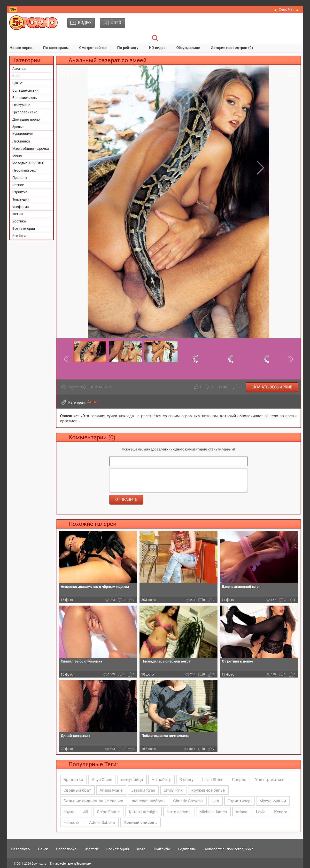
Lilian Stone (213, 780)
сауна (69, 812)
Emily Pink (173, 790)
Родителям (187, 849)
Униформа (21, 207)
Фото (141, 849)
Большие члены (25, 98)
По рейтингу (128, 48)
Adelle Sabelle (102, 822)
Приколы (20, 178)
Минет (17, 156)
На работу (161, 780)
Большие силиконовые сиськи (93, 801)
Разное (18, 185)
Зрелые (18, 127)
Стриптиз (20, 192)
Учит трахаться (270, 780)
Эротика (19, 221)
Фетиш (18, 214)
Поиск (43, 849)
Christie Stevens (188, 801)
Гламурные (21, 105)
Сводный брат (77, 790)
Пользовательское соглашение (229, 849)
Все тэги (91, 849)
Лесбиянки (21, 141)
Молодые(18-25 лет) (28, 163)
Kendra (281, 812)
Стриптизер (239, 801)
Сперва (239, 780)
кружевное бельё (208, 790)
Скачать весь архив (272, 387)
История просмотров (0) (232, 48)
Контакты (162, 849)
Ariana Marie (111, 790)
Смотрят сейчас (93, 48)
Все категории (24, 229)
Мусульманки (273, 801)
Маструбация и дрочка (31, 149)
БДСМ (17, 83)
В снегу (186, 780)
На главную (20, 849)
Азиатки (19, 69)
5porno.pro (39, 864)
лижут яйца (132, 780)
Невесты (72, 822)
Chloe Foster (108, 812)
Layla (261, 812)
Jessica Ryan (143, 790)
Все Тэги (19, 236)
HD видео (157, 48)
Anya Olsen (102, 780)
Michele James (213, 812)
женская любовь (148, 801)
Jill (86, 812)
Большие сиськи (25, 90)
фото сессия (179, 812)
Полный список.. (140, 822)
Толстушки (21, 199)
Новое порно (21, 48)
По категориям (56, 48)
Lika (215, 801)
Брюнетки (73, 780)
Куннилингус (23, 134)
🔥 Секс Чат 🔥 (286, 9)
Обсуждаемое (188, 48)
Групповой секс (25, 112)
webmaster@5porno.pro (75, 864)
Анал (16, 76)
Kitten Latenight (143, 812)
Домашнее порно (26, 119)
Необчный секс (24, 170)
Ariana (241, 812)
